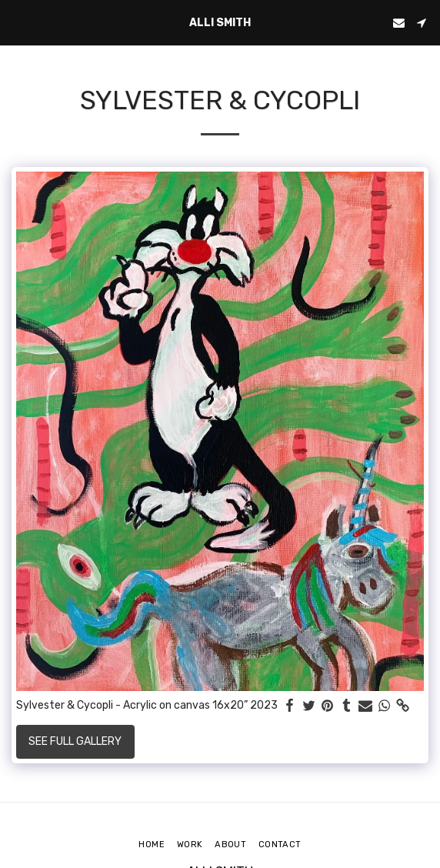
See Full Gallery (75, 741)
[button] (17, 22)
